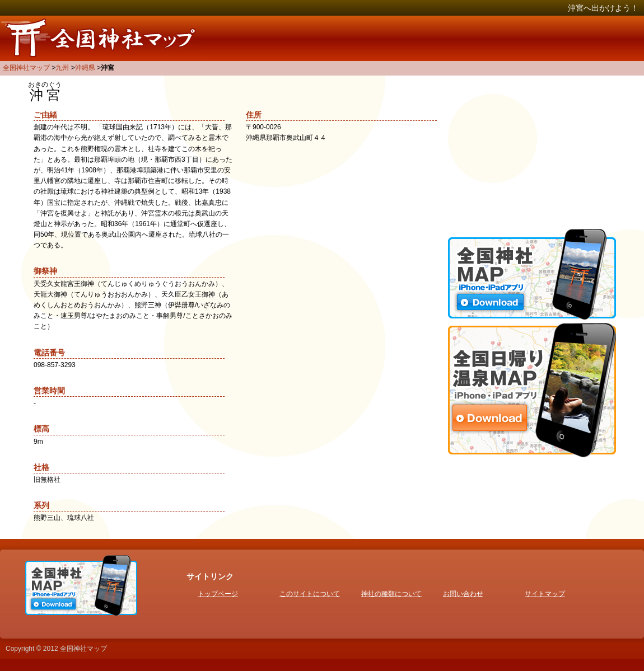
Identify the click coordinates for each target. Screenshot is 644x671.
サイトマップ (545, 594)
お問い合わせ (463, 594)
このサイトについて (310, 594)
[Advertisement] (532, 151)
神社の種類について (391, 594)
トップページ (218, 594)
